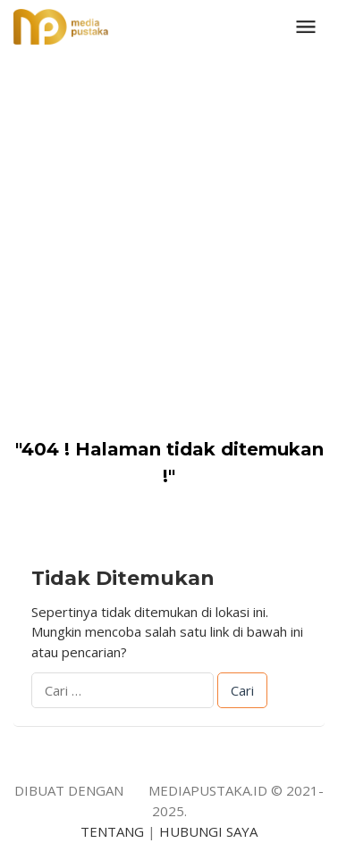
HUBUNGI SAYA (208, 831)
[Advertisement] (169, 231)
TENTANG (112, 831)
